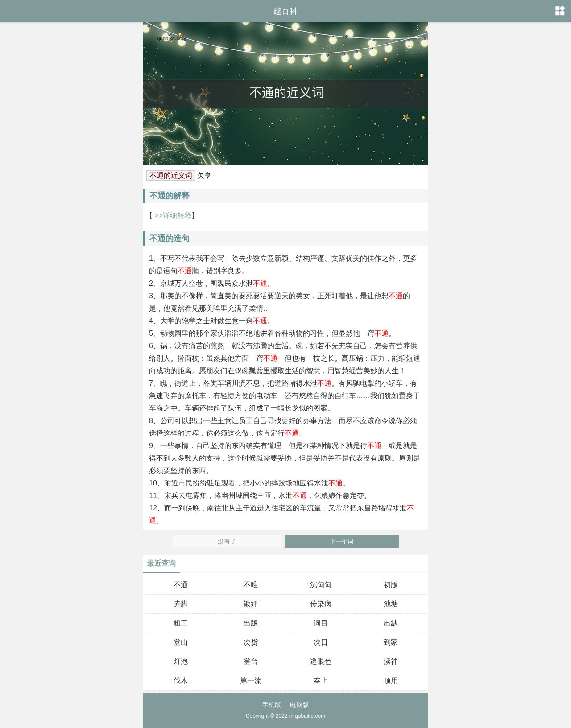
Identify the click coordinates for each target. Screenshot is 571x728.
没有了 (227, 541)
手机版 (272, 705)
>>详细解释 (172, 216)
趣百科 (285, 11)
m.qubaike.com (307, 716)
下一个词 (342, 541)
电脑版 (299, 705)
